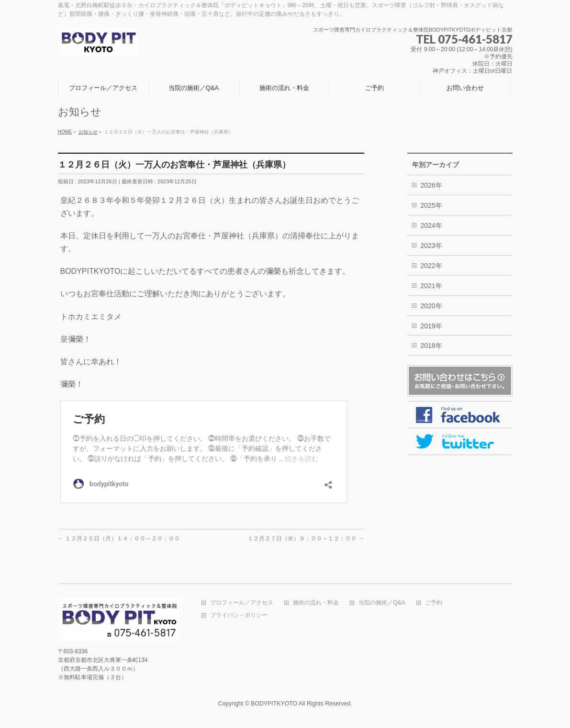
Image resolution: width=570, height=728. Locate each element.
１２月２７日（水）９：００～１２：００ (306, 538)
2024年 (431, 225)
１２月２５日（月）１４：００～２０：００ (119, 538)
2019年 (431, 326)
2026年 (431, 185)
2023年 (431, 246)
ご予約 (434, 603)
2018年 (431, 346)
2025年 (431, 205)
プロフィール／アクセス (242, 603)
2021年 (431, 286)
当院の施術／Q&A (382, 603)
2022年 (431, 266)
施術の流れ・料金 (316, 603)
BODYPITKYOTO (274, 704)
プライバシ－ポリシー (239, 615)
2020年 (431, 306)
